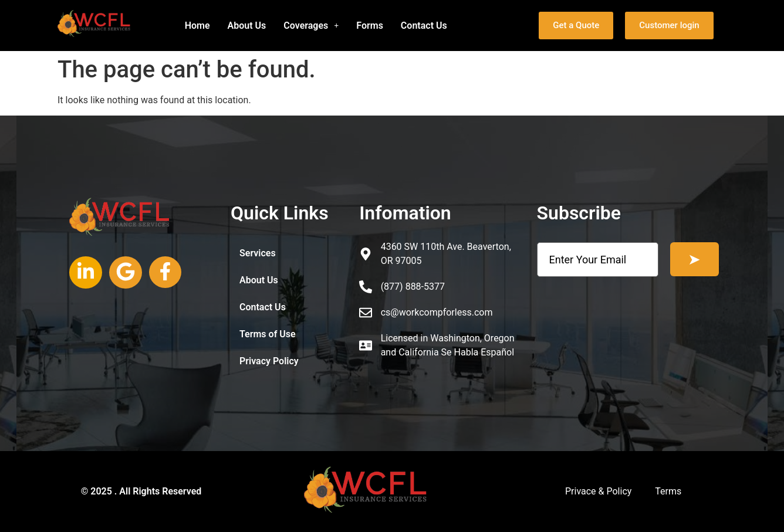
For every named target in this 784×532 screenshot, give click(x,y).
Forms (370, 26)
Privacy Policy (269, 361)
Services (258, 253)
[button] (311, 26)
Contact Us (424, 26)
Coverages (311, 26)
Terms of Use (268, 334)
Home (197, 26)
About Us (247, 26)
